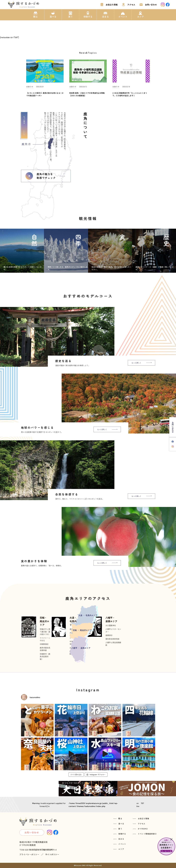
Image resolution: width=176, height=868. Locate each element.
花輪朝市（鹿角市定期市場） (45, 656)
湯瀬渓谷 (109, 635)
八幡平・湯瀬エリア (111, 619)
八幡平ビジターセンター (113, 630)
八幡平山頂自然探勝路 (113, 644)
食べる (53, 17)
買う (70, 17)
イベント (123, 17)
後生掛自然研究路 (112, 639)
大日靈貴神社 (111, 625)
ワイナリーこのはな (45, 639)
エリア (140, 17)
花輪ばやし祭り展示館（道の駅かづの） (45, 632)
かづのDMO (143, 829)
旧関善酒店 (44, 644)
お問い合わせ (151, 5)
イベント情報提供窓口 (147, 834)
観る (36, 17)
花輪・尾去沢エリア (44, 621)
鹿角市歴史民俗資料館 (45, 649)
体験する (88, 17)
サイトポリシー (52, 854)
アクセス (131, 5)
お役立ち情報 (112, 5)
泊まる (105, 17)
